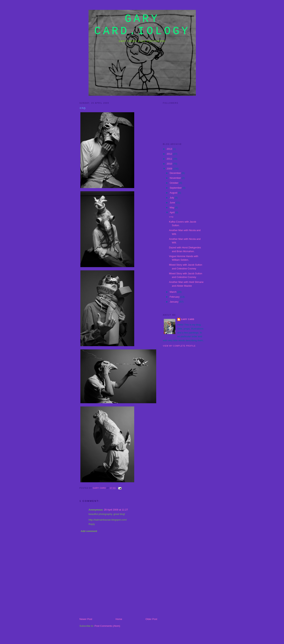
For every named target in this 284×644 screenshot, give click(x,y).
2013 (170, 149)
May (172, 207)
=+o (171, 217)
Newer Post (86, 619)
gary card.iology (142, 25)
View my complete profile (179, 346)
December (176, 173)
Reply (92, 524)
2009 (170, 169)
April (173, 212)
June (173, 203)
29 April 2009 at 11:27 (116, 510)
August (174, 193)
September (176, 188)
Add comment (89, 531)
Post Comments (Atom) (107, 626)
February (175, 297)
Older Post (151, 619)
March (173, 292)
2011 (170, 159)
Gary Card (188, 319)
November (176, 178)
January (174, 302)
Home (119, 619)
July (172, 198)
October (174, 183)
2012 (170, 154)
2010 (170, 164)
